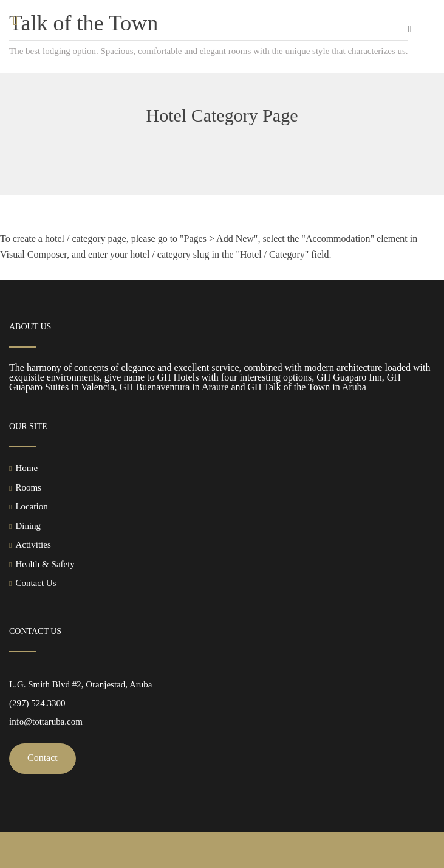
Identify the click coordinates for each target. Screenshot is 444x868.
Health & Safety (45, 564)
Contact (43, 758)
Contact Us (36, 583)
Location (31, 506)
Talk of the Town (84, 23)
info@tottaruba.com (46, 722)
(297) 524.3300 (37, 703)
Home (26, 468)
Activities (33, 545)
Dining (28, 526)
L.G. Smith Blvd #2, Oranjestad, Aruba (80, 684)
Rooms (28, 487)
